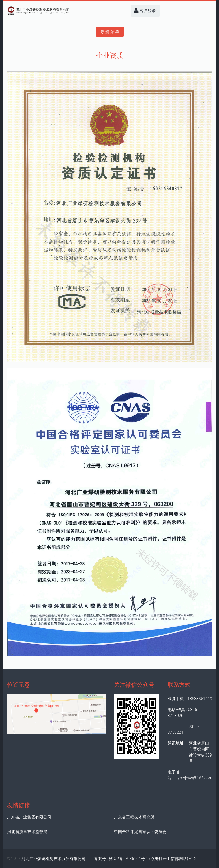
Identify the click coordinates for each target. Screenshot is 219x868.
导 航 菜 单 (110, 32)
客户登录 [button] (145, 11)
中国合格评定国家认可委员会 (140, 832)
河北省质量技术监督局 (27, 832)
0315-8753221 (183, 729)
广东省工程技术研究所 (134, 817)
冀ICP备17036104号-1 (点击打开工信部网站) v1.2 (153, 859)
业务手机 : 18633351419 (190, 699)
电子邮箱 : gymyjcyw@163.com (190, 775)
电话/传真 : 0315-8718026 (183, 713)
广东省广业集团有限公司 (29, 817)
